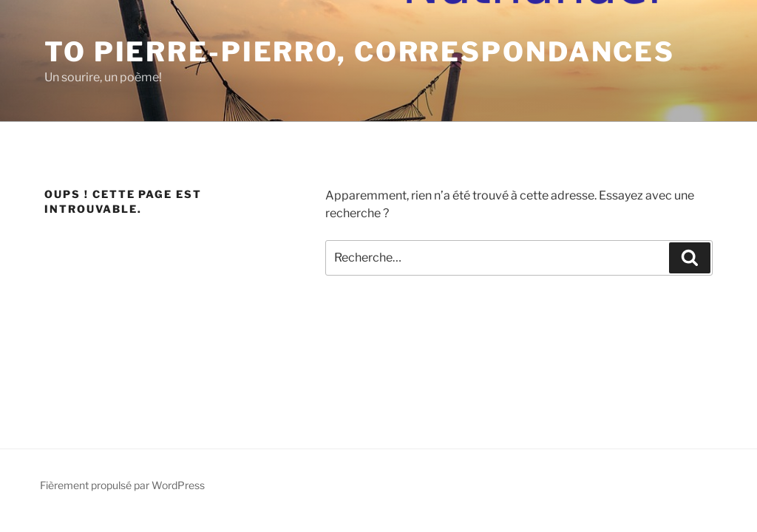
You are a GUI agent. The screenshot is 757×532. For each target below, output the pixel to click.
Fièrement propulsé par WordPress (122, 485)
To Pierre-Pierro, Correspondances (360, 52)
